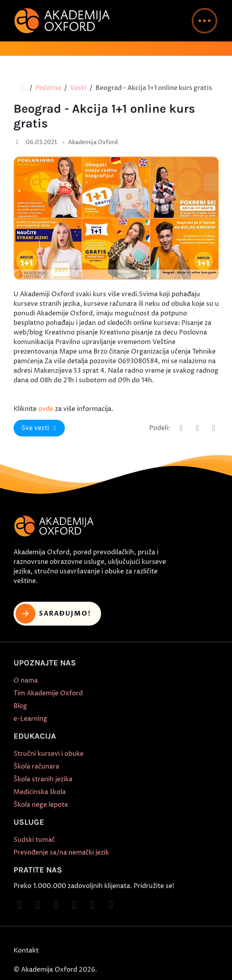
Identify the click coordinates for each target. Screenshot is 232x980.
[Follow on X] (93, 905)
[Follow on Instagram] (38, 905)
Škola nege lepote (41, 805)
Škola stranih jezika (43, 779)
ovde (46, 409)
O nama (26, 681)
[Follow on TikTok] (56, 905)
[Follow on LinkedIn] (111, 905)
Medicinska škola (40, 792)
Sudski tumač (34, 840)
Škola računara (36, 767)
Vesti (78, 88)
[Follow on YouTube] (74, 905)
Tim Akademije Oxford (48, 693)
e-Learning (30, 719)
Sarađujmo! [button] (54, 614)
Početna (48, 88)
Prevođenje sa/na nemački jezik (61, 853)
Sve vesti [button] (40, 428)
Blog (20, 706)
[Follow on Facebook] (19, 905)
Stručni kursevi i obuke (49, 754)
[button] (205, 21)
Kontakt (26, 951)
